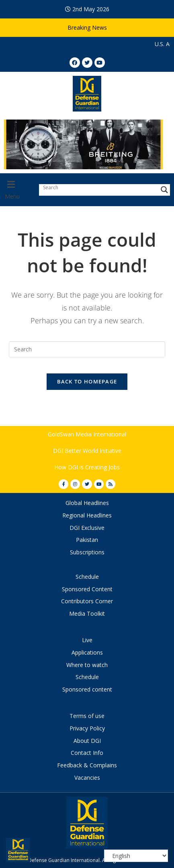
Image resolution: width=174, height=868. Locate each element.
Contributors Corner (87, 601)
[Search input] (99, 188)
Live (87, 640)
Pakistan (87, 540)
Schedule (87, 577)
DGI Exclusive (87, 528)
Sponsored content (87, 689)
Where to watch (87, 665)
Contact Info (87, 753)
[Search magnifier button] (164, 190)
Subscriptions (87, 552)
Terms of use (87, 716)
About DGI (87, 741)
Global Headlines (87, 503)
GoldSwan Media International (87, 434)
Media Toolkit (87, 613)
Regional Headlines (87, 515)
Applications (87, 652)
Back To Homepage (87, 381)
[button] (17, 190)
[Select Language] (136, 856)
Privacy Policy (87, 728)
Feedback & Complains (87, 765)
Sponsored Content (87, 589)
